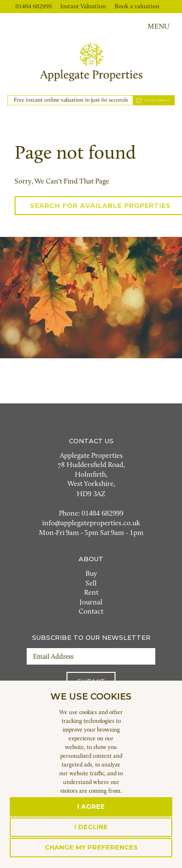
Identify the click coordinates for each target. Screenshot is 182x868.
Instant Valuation (83, 7)
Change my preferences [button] (91, 847)
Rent (91, 593)
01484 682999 (34, 6)
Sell (91, 584)
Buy (91, 574)
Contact (91, 612)
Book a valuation (137, 7)
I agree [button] (91, 806)
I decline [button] (91, 827)
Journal (91, 603)
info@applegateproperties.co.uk (91, 524)
